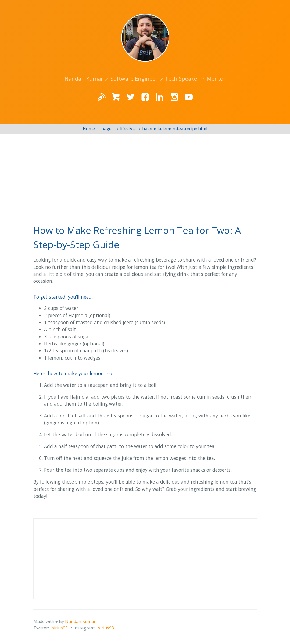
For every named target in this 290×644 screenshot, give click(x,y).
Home (89, 129)
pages (108, 129)
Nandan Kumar (80, 621)
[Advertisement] (145, 174)
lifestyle (128, 129)
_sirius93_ (60, 628)
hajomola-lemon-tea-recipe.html (175, 129)
